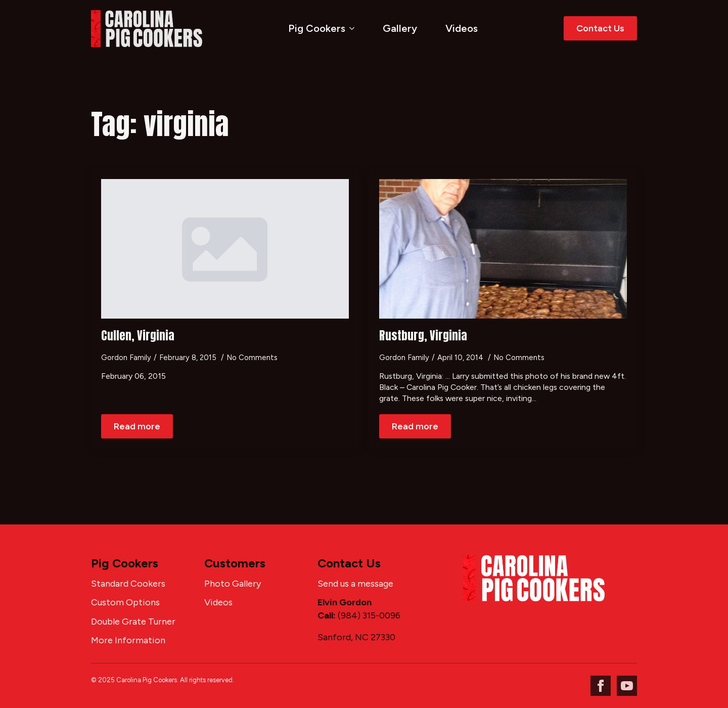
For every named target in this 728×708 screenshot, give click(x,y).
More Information (128, 640)
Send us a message (355, 584)
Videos (462, 28)
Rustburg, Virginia (423, 336)
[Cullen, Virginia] (225, 249)
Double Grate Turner (133, 622)
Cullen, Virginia (138, 336)
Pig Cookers (317, 28)
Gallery (400, 28)
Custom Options (125, 602)
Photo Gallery (233, 584)
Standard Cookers (128, 584)
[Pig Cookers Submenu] (354, 28)
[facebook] (601, 686)
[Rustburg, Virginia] (503, 249)
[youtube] (627, 686)
